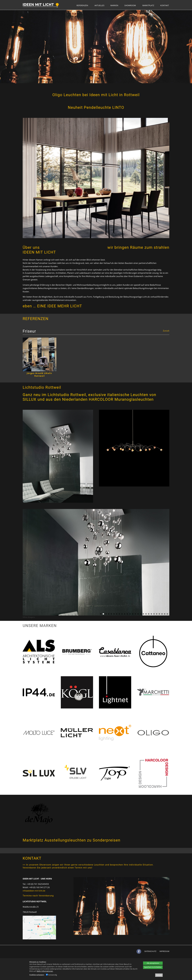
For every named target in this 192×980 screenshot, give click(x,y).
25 (165, 614)
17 (143, 614)
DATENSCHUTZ (150, 951)
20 (151, 614)
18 (146, 614)
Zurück (166, 331)
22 (157, 614)
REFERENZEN (82, 5)
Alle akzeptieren (153, 963)
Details (159, 975)
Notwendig (51, 975)
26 (167, 614)
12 (130, 614)
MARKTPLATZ (148, 5)
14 (135, 614)
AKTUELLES (99, 5)
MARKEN (114, 5)
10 (125, 614)
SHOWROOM (130, 5)
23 (159, 614)
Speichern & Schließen (153, 967)
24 (162, 614)
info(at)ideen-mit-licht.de (34, 891)
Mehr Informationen (45, 971)
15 (138, 614)
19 (149, 614)
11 (127, 614)
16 (141, 614)
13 (133, 614)
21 (154, 614)
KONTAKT (165, 5)
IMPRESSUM (164, 951)
